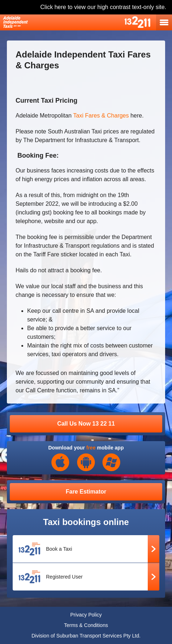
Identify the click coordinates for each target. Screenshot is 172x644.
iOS (60, 462)
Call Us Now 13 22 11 (86, 424)
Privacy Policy (86, 615)
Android (86, 462)
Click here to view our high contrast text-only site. (103, 7)
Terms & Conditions (86, 625)
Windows (112, 462)
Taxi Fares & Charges (101, 116)
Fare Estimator (86, 492)
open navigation (164, 22)
